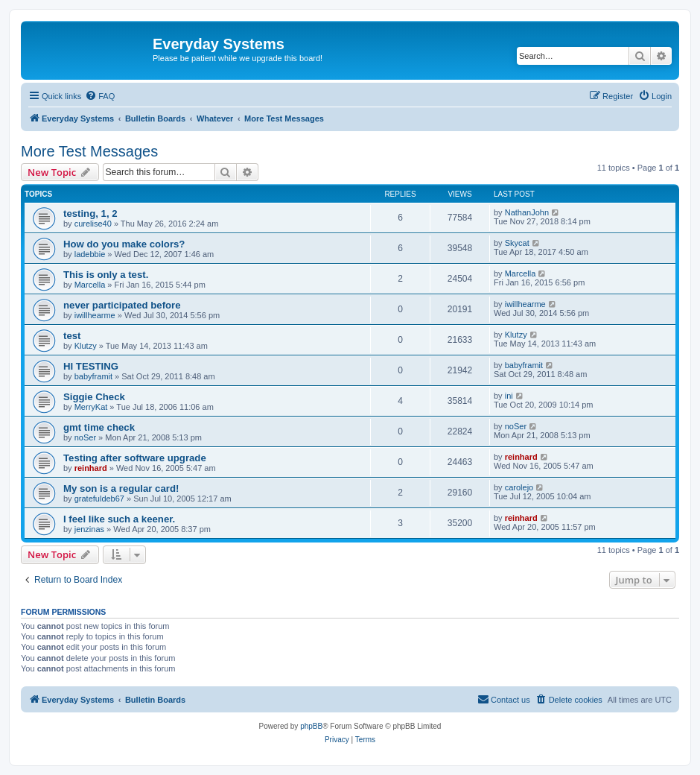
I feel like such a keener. (119, 519)
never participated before (122, 305)
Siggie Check (94, 397)
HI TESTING (91, 366)
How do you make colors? (124, 244)
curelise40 (93, 224)
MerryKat (91, 407)
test (72, 336)
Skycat (517, 243)
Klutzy (86, 346)
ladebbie (90, 254)
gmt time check (99, 427)
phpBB (311, 726)
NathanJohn (527, 212)
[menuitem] (100, 96)
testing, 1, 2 (90, 213)
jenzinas (89, 529)
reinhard (91, 468)
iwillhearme (95, 315)
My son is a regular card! (121, 488)
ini (509, 396)
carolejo (519, 487)
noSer (85, 437)
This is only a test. (106, 275)
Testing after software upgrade (135, 458)
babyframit (93, 376)
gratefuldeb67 (99, 499)
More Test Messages (89, 151)
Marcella (90, 285)
